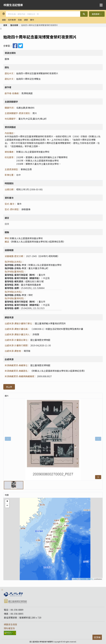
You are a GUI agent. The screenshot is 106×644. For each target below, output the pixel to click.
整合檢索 (14, 25)
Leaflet (75, 579)
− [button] (7, 506)
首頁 (5, 25)
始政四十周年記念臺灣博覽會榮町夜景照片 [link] (40, 25)
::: (1, 28)
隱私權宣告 (9, 628)
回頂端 (97, 637)
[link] (5, 25)
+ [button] (7, 501)
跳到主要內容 (6, 1)
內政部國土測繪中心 (87, 579)
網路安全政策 (10, 624)
